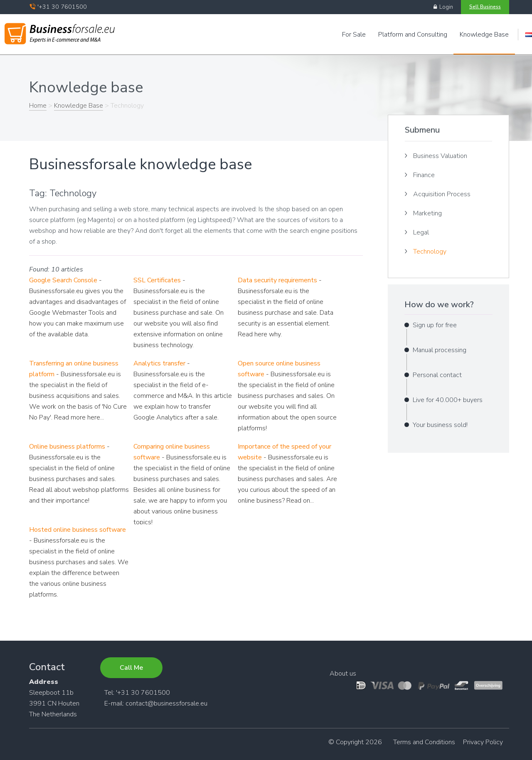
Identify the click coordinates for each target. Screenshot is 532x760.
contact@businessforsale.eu (166, 703)
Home (38, 106)
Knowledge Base (484, 35)
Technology (430, 252)
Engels (529, 35)
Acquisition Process (442, 194)
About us (343, 674)
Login (443, 7)
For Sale (354, 35)
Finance (424, 175)
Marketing (427, 213)
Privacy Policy (483, 742)
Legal (421, 232)
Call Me (131, 668)
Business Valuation (440, 156)
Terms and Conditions (424, 742)
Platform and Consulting (413, 35)
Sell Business (485, 7)
